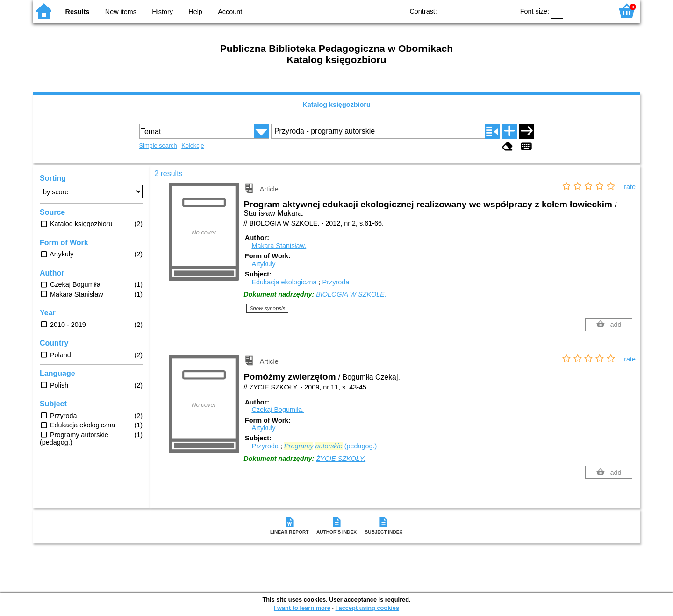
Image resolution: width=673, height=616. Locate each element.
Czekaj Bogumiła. (278, 410)
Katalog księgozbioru (336, 105)
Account (230, 12)
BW (466, 11)
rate (630, 187)
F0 (557, 11)
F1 (573, 11)
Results (78, 12)
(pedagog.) (330, 446)
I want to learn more (302, 608)
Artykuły (263, 264)
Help (195, 12)
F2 (595, 11)
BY (504, 11)
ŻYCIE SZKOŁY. (341, 459)
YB (485, 11)
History (162, 12)
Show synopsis (268, 308)
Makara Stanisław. (279, 246)
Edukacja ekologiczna (284, 282)
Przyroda (336, 282)
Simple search (158, 145)
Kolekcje (193, 145)
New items (121, 12)
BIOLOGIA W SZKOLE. (351, 294)
